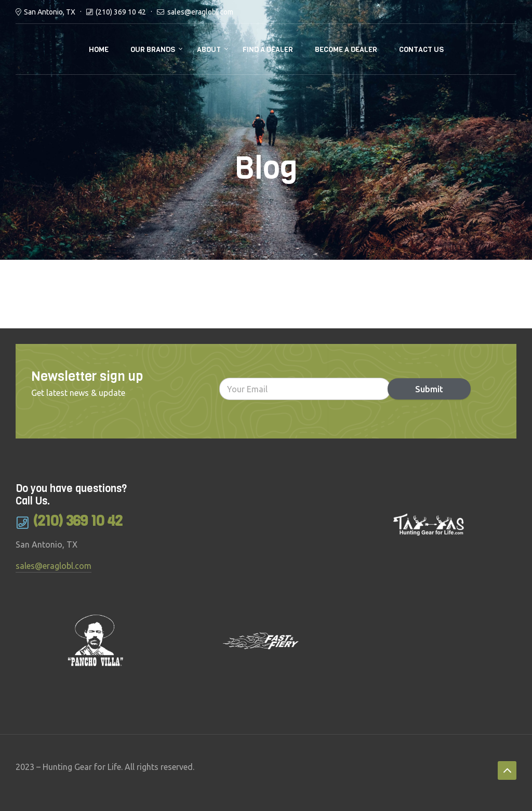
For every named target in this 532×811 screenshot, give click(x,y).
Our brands (153, 50)
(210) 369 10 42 (121, 12)
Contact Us (421, 50)
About (209, 50)
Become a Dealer (346, 50)
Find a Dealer (268, 50)
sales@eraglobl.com (200, 12)
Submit (428, 389)
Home (99, 50)
